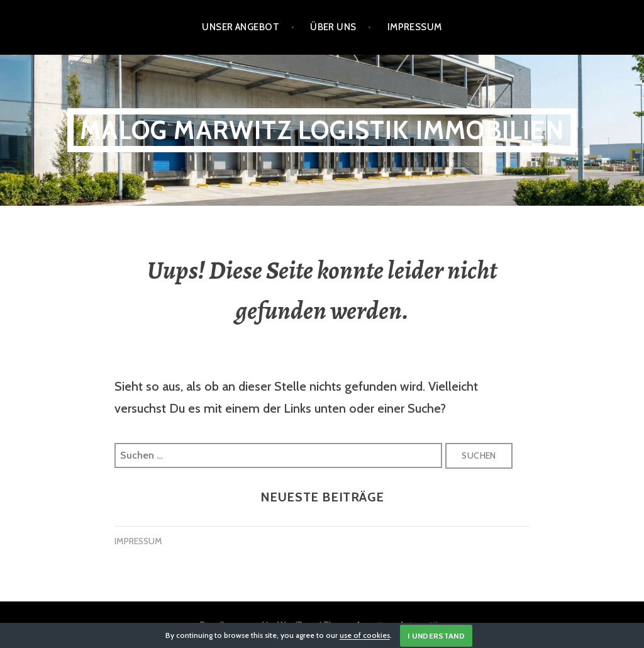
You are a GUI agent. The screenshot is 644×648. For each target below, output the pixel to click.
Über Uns (333, 27)
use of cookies (365, 636)
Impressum (415, 27)
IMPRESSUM (138, 541)
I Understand (436, 636)
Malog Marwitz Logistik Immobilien (322, 130)
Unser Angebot (241, 27)
